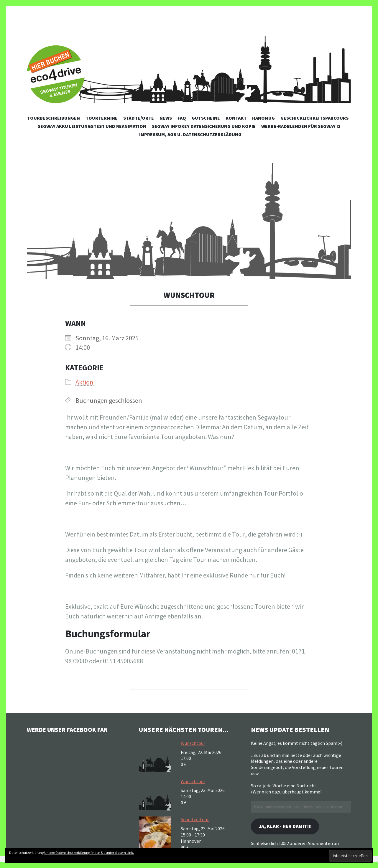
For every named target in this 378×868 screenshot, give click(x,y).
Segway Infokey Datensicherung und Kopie (204, 126)
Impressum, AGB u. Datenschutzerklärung (190, 134)
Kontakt (236, 118)
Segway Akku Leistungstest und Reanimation (92, 126)
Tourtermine (102, 118)
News (166, 118)
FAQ (182, 118)
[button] (189, 221)
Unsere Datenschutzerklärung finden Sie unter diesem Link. (89, 853)
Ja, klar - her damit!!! (287, 827)
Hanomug (263, 118)
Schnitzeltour (195, 819)
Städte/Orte (139, 118)
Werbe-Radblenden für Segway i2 (301, 126)
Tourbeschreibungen (54, 118)
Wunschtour (193, 743)
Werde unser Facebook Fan (71, 730)
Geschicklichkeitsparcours (314, 118)
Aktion (84, 382)
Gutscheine (206, 118)
